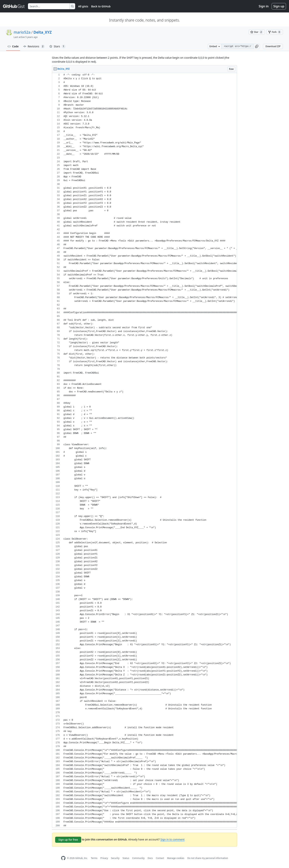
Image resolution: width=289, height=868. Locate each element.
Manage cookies (176, 858)
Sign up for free (68, 840)
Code (13, 46)
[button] (257, 46)
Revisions (34, 46)
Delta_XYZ (43, 32)
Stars (57, 46)
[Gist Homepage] (14, 6)
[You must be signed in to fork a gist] (275, 32)
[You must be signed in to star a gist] (257, 32)
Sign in (264, 6)
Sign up (279, 6)
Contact (160, 858)
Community (138, 858)
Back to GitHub (101, 6)
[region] (144, 450)
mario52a (22, 32)
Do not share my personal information (208, 858)
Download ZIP (273, 46)
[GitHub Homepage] (63, 858)
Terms (94, 858)
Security (115, 858)
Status (126, 858)
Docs (150, 858)
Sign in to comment (172, 839)
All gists (83, 6)
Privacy (104, 858)
